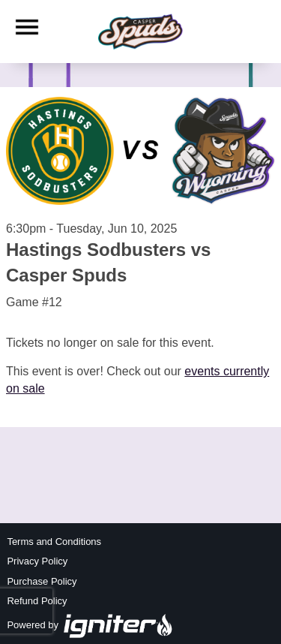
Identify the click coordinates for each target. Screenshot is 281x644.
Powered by (90, 625)
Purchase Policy (42, 581)
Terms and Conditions (54, 542)
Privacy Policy (37, 561)
